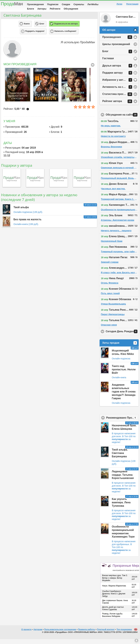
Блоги (31, 9)
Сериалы (79, 4)
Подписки (53, 4)
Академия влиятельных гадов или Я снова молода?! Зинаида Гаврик (124, 396)
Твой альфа (21, 212)
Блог (117, 56)
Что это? (28, 114)
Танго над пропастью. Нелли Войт (124, 374)
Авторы (42, 9)
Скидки (66, 4)
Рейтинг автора (117, 106)
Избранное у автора (117, 85)
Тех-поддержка (124, 634)
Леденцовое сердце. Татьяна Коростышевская (123, 480)
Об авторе (109, 35)
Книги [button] (27, 29)
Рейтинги (55, 9)
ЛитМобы (93, 4)
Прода (12, 4)
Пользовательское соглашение (60, 634)
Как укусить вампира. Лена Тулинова (121, 507)
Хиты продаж (120, 348)
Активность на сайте (117, 92)
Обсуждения (71, 9)
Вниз (136, 640)
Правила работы (87, 634)
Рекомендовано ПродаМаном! (122, 423)
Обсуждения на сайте (122, 120)
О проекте (26, 634)
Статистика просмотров (118, 99)
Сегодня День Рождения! (122, 336)
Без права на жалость (28, 224)
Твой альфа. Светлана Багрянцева (120, 458)
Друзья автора (117, 71)
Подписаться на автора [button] (66, 29)
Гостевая (108, 63)
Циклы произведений (116, 49)
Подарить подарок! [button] (35, 36)
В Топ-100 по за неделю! (124, 444)
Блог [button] (42, 29)
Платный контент (106, 634)
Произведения (35, 4)
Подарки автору (117, 78)
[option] (16, 90)
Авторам (38, 634)
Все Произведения (93, 70)
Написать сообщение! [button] (65, 36)
